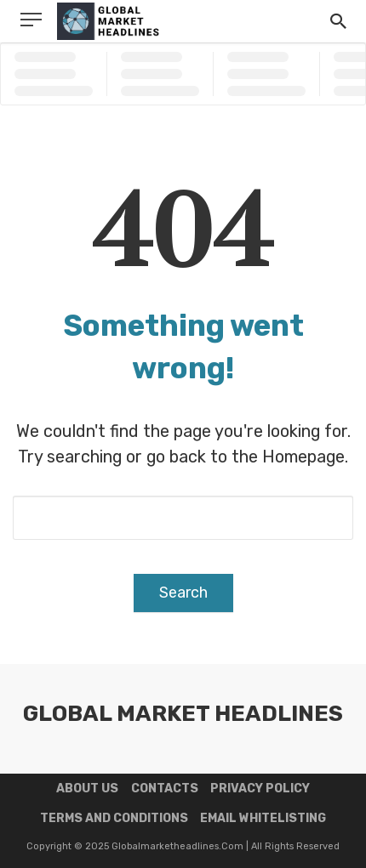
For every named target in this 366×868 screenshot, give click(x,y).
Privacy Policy (260, 789)
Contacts (165, 789)
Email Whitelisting (263, 818)
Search (183, 593)
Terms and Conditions (114, 818)
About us (87, 789)
